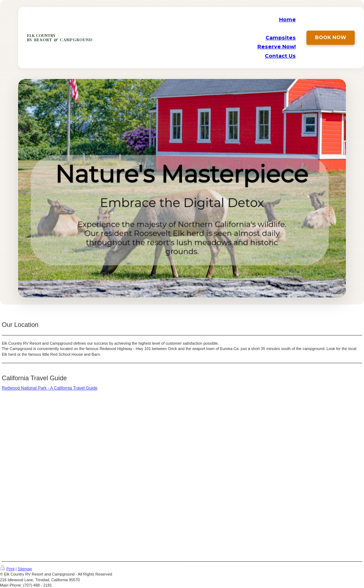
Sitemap (25, 569)
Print (7, 569)
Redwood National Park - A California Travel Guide (50, 388)
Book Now (331, 37)
